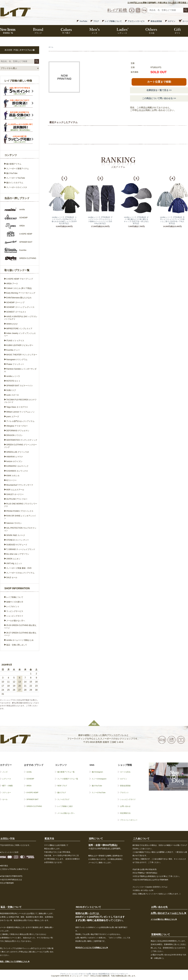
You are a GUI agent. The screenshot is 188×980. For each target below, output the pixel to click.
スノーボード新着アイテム (18, 169)
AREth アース (12, 284)
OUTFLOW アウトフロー (17, 499)
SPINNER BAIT (32, 799)
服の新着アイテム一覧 (66, 772)
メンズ (5, 772)
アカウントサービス (136, 21)
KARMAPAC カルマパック (17, 466)
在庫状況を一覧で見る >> (159, 90)
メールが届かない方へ (16, 621)
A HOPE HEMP (32, 792)
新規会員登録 (156, 21)
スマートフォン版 (27, 50)
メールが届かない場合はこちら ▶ (164, 919)
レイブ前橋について (113, 21)
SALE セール (12, 577)
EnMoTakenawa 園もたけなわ (19, 298)
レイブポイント (13, 607)
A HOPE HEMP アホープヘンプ (20, 279)
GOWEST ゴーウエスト (16, 312)
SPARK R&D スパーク (16, 535)
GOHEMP (30, 779)
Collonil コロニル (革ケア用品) (19, 288)
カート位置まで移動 (159, 82)
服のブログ (62, 792)
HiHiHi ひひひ (12, 324)
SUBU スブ (11, 390)
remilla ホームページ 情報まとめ (20, 640)
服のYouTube (12, 173)
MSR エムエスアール (15, 490)
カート (185, 21)
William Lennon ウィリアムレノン (20, 412)
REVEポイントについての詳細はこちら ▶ (92, 947)
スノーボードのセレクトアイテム (20, 573)
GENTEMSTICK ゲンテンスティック (22, 440)
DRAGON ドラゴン (14, 435)
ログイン (172, 21)
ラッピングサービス (15, 611)
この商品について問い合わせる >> (159, 98)
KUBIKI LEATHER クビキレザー (20, 345)
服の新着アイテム (14, 164)
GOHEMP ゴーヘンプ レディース (20, 307)
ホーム (51, 47)
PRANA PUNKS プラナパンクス (20, 511)
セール (5, 799)
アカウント (124, 792)
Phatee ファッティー (15, 364)
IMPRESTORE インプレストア (19, 329)
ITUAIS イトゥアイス (15, 341)
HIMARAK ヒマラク (15, 457)
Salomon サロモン (14, 523)
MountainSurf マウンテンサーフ (20, 485)
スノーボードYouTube (16, 178)
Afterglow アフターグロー (17, 426)
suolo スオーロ (13, 395)
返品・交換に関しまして (17, 645)
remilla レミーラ (13, 376)
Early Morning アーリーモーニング (21, 293)
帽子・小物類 (8, 786)
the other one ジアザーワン (18, 554)
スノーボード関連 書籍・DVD (19, 568)
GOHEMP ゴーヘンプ (15, 302)
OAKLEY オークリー (15, 494)
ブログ (96, 21)
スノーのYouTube (99, 792)
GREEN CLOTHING (34, 806)
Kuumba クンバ (13, 350)
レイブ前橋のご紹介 (65, 806)
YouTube (83, 21)
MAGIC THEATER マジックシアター (22, 355)
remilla (29, 772)
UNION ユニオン (13, 559)
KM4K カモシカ (13, 476)
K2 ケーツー (11, 480)
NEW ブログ (62, 786)
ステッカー (7, 792)
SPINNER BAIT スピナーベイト (20, 386)
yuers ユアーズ (13, 417)
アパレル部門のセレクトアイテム (20, 421)
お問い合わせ (125, 806)
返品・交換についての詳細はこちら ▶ (15, 961)
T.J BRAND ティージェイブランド (21, 549)
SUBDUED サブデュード (17, 545)
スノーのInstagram (99, 779)
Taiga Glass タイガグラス (17, 407)
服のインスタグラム (15, 183)
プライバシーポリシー (129, 820)
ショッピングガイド (15, 616)
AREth (29, 786)
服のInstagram (97, 772)
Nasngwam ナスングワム (17, 360)
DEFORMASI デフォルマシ (18, 431)
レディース (7, 779)
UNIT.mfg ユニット (14, 563)
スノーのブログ (63, 799)
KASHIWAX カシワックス (17, 471)
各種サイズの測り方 (15, 602)
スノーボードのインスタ (17, 187)
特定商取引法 (125, 813)
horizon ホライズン (14, 461)
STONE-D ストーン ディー (18, 540)
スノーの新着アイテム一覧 (68, 779)
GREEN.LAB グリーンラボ (18, 452)
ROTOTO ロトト (13, 381)
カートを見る (125, 772)
